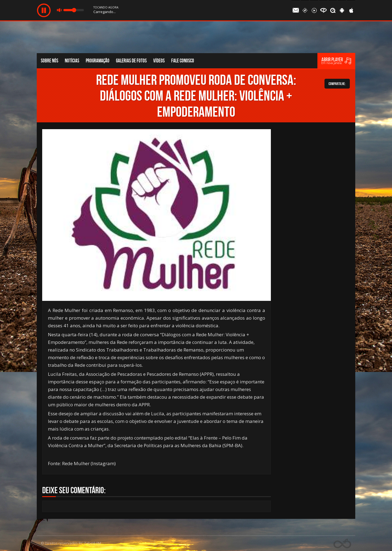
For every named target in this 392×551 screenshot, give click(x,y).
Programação (98, 61)
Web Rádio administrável (342, 544)
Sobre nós (50, 61)
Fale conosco (183, 61)
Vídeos (159, 61)
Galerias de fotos (131, 61)
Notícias (72, 61)
